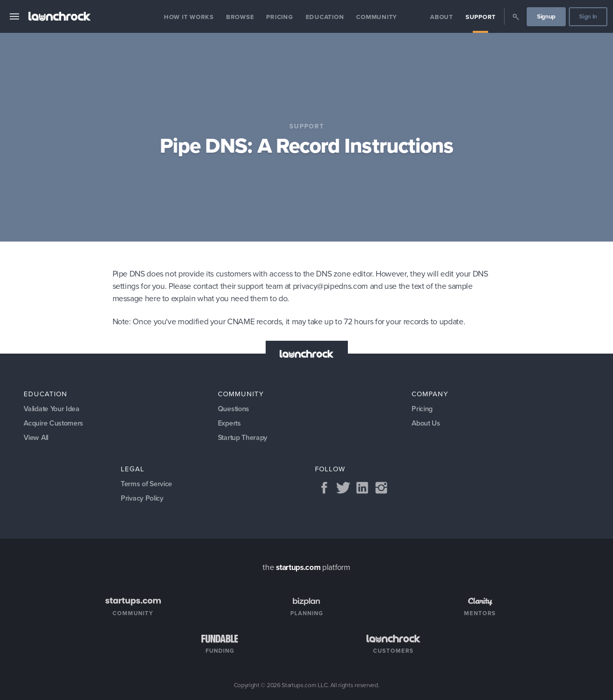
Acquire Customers (53, 423)
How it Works (189, 17)
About (442, 17)
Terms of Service (146, 484)
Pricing (280, 17)
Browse (240, 17)
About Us (426, 423)
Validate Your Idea (51, 409)
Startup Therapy (243, 438)
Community (377, 17)
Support (481, 17)
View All (36, 438)
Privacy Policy (142, 498)
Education (325, 17)
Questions (234, 409)
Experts (229, 423)
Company (430, 394)
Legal (133, 469)
